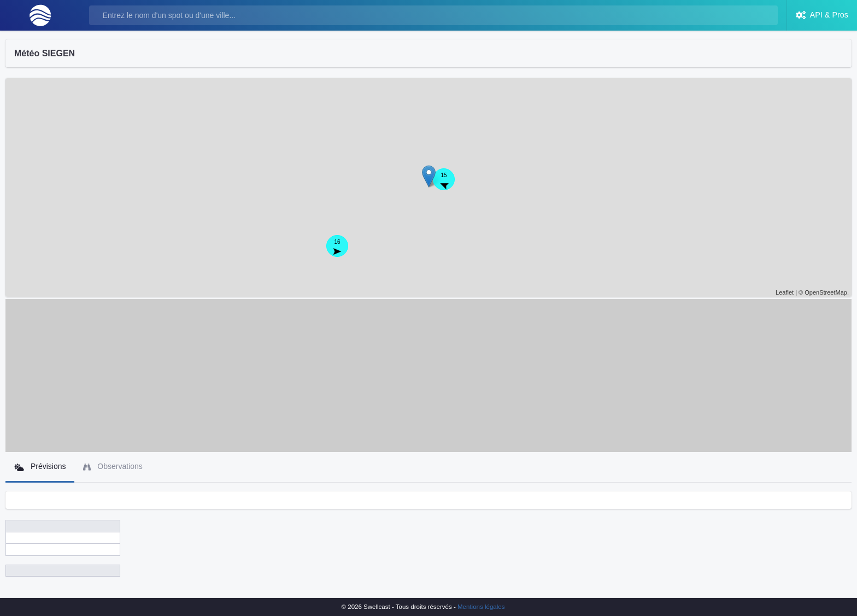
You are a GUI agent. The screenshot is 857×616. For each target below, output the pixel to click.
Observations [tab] (113, 467)
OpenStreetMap (826, 292)
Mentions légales (481, 607)
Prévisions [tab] (40, 467)
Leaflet (785, 292)
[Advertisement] (428, 376)
